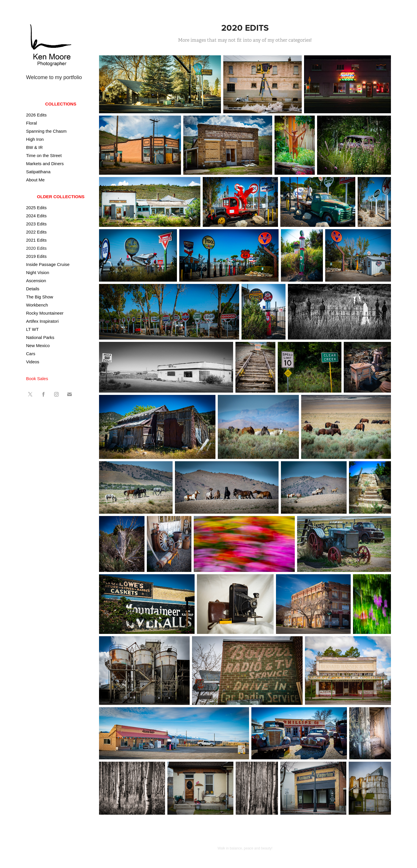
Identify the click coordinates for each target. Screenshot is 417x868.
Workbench (37, 305)
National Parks (40, 337)
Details (33, 289)
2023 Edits (36, 224)
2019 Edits (36, 256)
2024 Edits (36, 216)
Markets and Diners (45, 164)
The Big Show (40, 297)
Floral (32, 123)
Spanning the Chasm (46, 131)
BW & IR (34, 147)
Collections (61, 104)
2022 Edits (36, 232)
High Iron (35, 139)
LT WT (32, 329)
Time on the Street (44, 155)
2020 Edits (36, 248)
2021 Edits (36, 240)
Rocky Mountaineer (45, 313)
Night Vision (38, 272)
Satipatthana (38, 172)
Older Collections (61, 197)
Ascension (36, 281)
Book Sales (37, 379)
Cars (31, 354)
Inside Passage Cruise (48, 264)
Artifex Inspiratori (42, 321)
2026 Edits (36, 115)
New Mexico (38, 345)
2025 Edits (36, 208)
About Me (35, 180)
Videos (33, 362)
